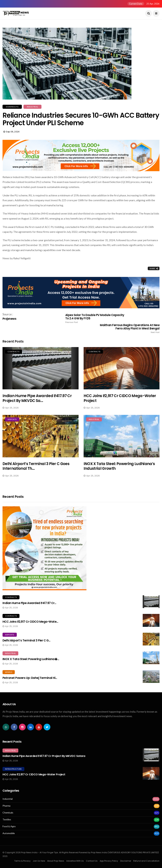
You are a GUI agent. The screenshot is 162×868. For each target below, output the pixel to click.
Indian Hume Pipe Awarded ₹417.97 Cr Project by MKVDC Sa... (37, 398)
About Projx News (56, 861)
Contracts (12, 107)
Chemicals (8, 813)
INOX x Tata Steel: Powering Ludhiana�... (31, 659)
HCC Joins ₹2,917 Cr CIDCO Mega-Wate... (30, 622)
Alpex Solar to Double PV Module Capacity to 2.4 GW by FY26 (97, 318)
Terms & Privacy (22, 861)
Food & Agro (9, 826)
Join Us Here (39, 861)
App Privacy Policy (109, 861)
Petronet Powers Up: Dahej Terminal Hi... (30, 678)
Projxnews (9, 319)
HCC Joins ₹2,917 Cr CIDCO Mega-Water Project (120, 398)
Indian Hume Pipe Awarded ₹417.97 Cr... (29, 603)
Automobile (9, 833)
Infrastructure (13, 769)
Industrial (32, 107)
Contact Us (92, 861)
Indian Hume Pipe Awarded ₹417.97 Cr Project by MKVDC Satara (44, 756)
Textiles (7, 819)
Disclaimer (126, 861)
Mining (9, 672)
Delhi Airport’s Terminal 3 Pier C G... (26, 640)
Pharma (6, 806)
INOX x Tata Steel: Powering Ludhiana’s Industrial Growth (119, 466)
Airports (12, 419)
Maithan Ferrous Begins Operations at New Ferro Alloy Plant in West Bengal (128, 328)
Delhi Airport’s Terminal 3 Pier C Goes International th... (36, 466)
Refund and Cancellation (146, 861)
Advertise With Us (75, 861)
